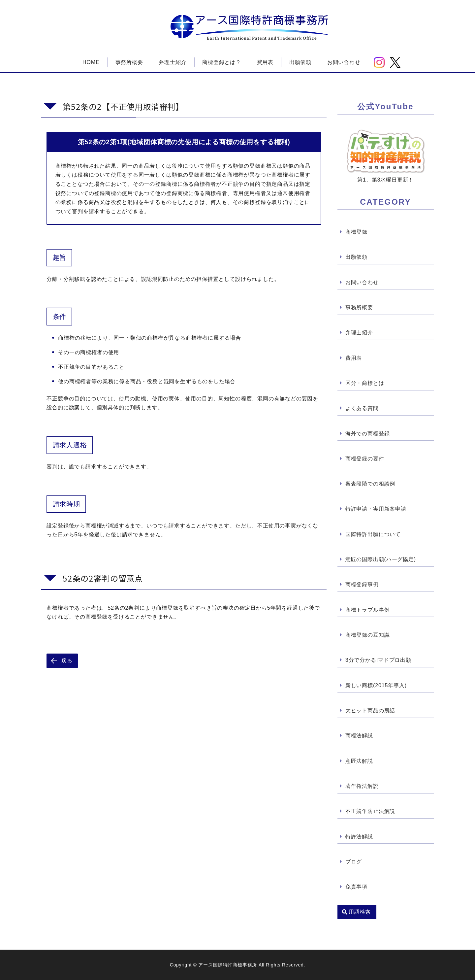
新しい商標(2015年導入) (376, 686)
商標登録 (356, 232)
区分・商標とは (365, 383)
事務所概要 (129, 62)
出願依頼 (300, 62)
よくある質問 (362, 408)
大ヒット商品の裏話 (370, 711)
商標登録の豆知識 (368, 635)
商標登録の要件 (365, 458)
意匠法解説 (359, 761)
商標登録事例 (362, 585)
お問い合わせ (344, 62)
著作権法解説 (362, 786)
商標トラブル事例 (368, 610)
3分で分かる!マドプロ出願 (378, 660)
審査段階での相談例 (370, 484)
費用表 (265, 62)
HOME (91, 62)
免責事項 (356, 887)
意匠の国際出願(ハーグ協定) (381, 559)
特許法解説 (359, 837)
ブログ (354, 862)
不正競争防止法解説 (370, 812)
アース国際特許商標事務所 (262, 20)
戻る (67, 660)
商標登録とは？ (222, 62)
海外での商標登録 (368, 433)
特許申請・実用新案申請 (376, 509)
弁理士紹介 (173, 62)
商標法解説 (359, 736)
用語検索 (360, 912)
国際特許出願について (373, 534)
